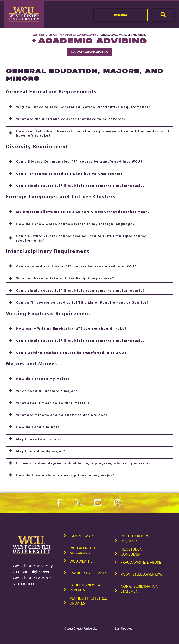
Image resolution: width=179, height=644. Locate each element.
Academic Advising (88, 35)
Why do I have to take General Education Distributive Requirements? (83, 107)
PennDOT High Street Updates (89, 601)
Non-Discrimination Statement (139, 589)
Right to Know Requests (134, 538)
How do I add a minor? (38, 427)
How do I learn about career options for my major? (65, 475)
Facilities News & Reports (85, 587)
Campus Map (81, 536)
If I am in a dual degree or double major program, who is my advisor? (84, 463)
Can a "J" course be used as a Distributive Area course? (69, 173)
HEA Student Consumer (132, 552)
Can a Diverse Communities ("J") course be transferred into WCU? (79, 161)
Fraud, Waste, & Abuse (141, 562)
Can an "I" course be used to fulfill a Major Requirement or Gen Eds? (83, 302)
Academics (69, 35)
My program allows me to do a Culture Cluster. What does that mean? (83, 211)
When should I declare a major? (47, 391)
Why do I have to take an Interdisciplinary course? (65, 278)
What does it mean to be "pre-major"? (53, 402)
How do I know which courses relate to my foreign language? (76, 224)
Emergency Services (88, 573)
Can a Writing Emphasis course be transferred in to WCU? (71, 352)
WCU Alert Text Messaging (84, 550)
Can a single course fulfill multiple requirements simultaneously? (81, 185)
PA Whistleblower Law (142, 574)
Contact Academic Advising (89, 52)
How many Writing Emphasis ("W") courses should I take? (72, 328)
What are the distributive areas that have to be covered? (71, 119)
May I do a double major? (41, 451)
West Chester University (47, 35)
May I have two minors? (39, 439)
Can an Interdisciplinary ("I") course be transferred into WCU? (76, 266)
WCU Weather (82, 561)
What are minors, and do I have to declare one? (62, 415)
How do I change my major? (43, 378)
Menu (121, 15)
